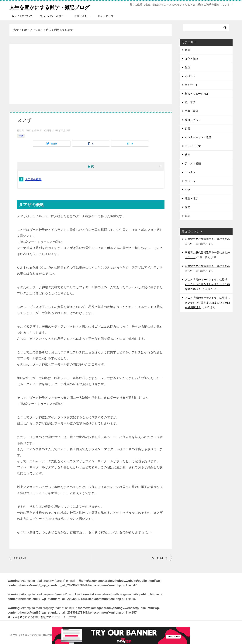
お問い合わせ (82, 16)
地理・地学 (192, 198)
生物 (188, 190)
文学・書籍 (192, 111)
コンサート (192, 85)
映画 (188, 155)
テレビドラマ (193, 146)
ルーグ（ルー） (160, 558)
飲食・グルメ (193, 120)
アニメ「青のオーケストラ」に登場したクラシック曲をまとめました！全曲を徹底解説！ (207, 284)
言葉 (188, 50)
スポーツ (190, 181)
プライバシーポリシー (53, 16)
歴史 (188, 207)
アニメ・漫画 (193, 163)
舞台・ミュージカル (197, 94)
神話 (21, 136)
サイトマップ (105, 16)
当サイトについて (22, 16)
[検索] (206, 28)
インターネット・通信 (198, 137)
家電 (188, 129)
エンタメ (190, 172)
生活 (188, 67)
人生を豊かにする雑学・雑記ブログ (56, 7)
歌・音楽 (190, 102)
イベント (190, 76)
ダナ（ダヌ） (20, 558)
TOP (36, 617)
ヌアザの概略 (33, 179)
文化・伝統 (192, 59)
